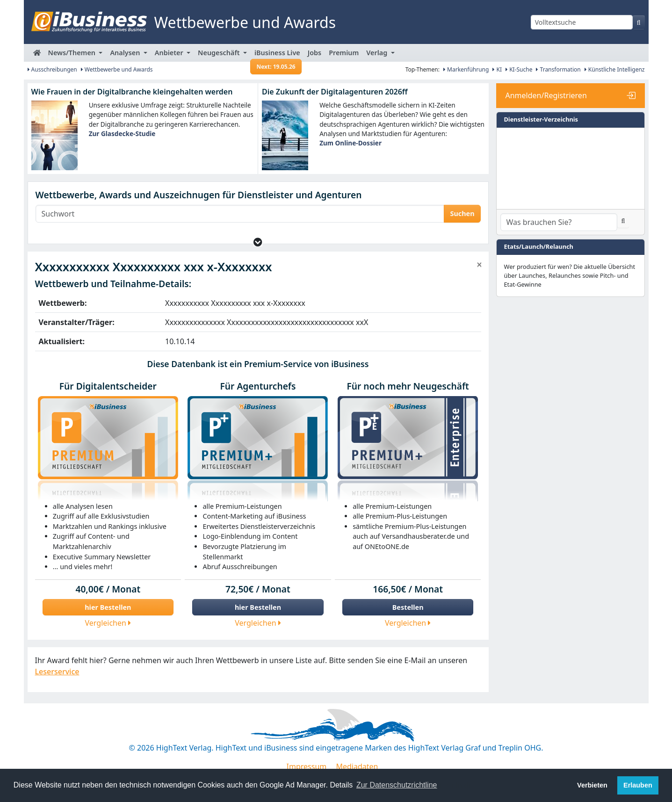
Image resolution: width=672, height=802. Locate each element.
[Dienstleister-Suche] (559, 222)
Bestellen (408, 607)
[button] (258, 242)
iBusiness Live (276, 55)
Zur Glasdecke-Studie (122, 134)
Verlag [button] (378, 53)
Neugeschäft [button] (220, 53)
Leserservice (57, 672)
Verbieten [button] (592, 785)
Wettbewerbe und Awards (117, 69)
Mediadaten (357, 766)
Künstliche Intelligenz (615, 69)
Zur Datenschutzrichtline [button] (397, 785)
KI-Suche (519, 69)
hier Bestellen (108, 607)
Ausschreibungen (52, 69)
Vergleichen (108, 623)
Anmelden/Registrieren (546, 95)
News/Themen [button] (73, 53)
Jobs (314, 53)
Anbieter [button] (170, 53)
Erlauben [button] (638, 785)
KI (497, 69)
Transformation (558, 69)
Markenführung (466, 69)
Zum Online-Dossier (350, 143)
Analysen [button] (126, 53)
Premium (344, 53)
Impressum (307, 766)
